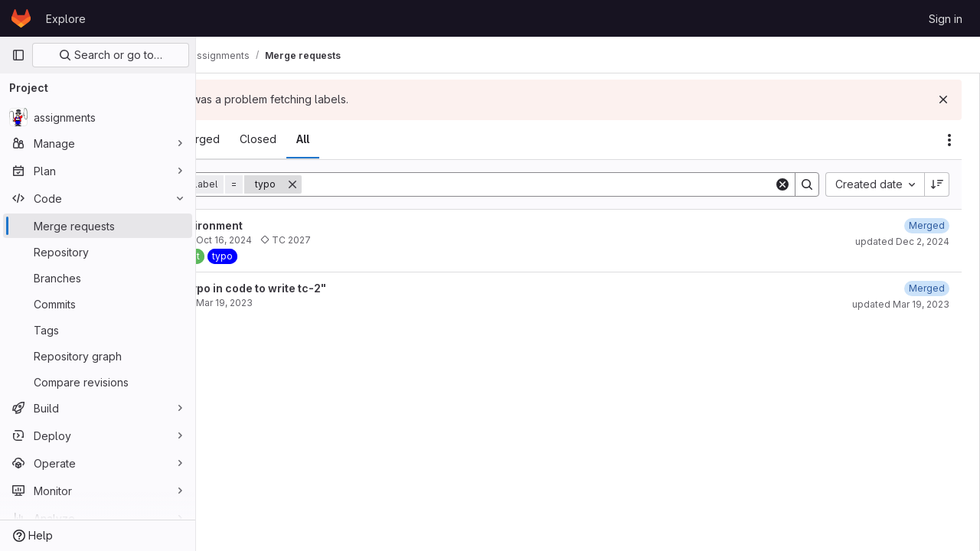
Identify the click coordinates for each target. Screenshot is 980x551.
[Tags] (98, 330)
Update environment (281, 225)
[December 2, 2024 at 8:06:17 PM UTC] (927, 225)
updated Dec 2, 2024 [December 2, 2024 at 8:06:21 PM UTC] (902, 241)
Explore (66, 19)
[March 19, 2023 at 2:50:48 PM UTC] (927, 288)
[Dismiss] (943, 99)
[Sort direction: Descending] (937, 184)
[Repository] (98, 252)
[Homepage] (21, 18)
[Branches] (98, 278)
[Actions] (949, 140)
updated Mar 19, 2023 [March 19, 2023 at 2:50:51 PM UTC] (901, 304)
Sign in (946, 19)
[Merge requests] (98, 226)
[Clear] (782, 184)
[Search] (585, 184)
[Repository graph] (98, 356)
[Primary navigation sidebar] (18, 55)
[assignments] (98, 117)
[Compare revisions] (98, 382)
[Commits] (98, 304)
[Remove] (386, 184)
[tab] (238, 139)
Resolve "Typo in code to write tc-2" (323, 288)
